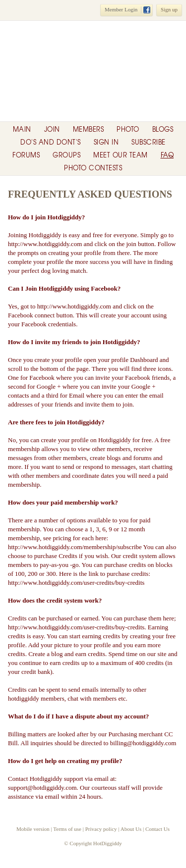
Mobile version (33, 829)
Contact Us (157, 829)
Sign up (169, 9)
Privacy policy (101, 829)
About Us (131, 829)
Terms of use (67, 829)
